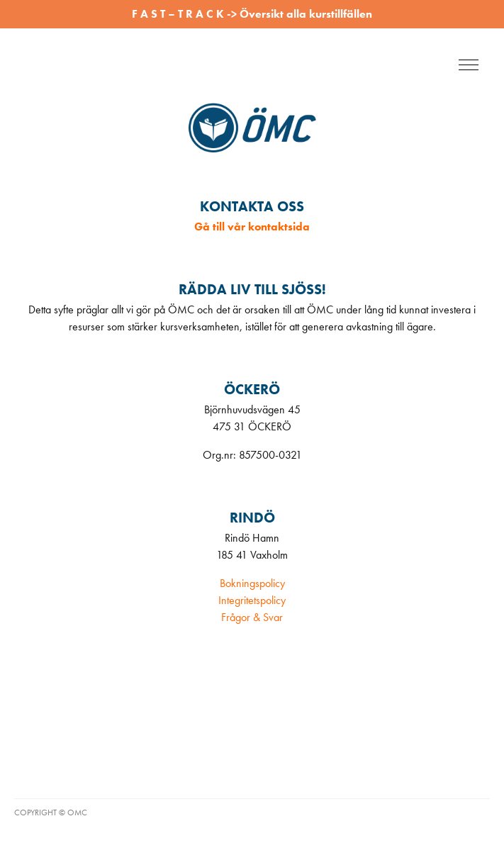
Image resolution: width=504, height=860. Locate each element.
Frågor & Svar (252, 617)
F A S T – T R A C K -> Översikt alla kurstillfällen (252, 14)
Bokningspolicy (252, 583)
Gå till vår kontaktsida (252, 227)
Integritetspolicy (252, 600)
